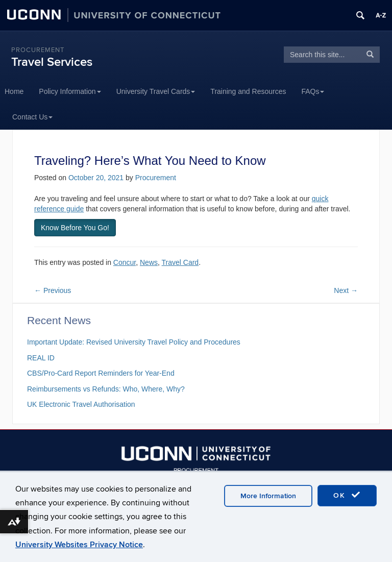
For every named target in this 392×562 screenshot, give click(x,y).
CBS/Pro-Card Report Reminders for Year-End (101, 373)
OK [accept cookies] (347, 495)
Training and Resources (248, 91)
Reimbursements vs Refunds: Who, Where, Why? (106, 389)
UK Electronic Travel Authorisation (81, 404)
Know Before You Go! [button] (75, 228)
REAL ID (41, 358)
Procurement (38, 50)
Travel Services (52, 62)
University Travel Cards (156, 91)
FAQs (313, 91)
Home (14, 91)
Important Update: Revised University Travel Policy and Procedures (134, 342)
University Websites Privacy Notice (79, 545)
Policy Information (70, 91)
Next (346, 290)
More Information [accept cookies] (268, 496)
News (149, 262)
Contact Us (32, 117)
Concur (125, 262)
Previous (53, 290)
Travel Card (180, 262)
